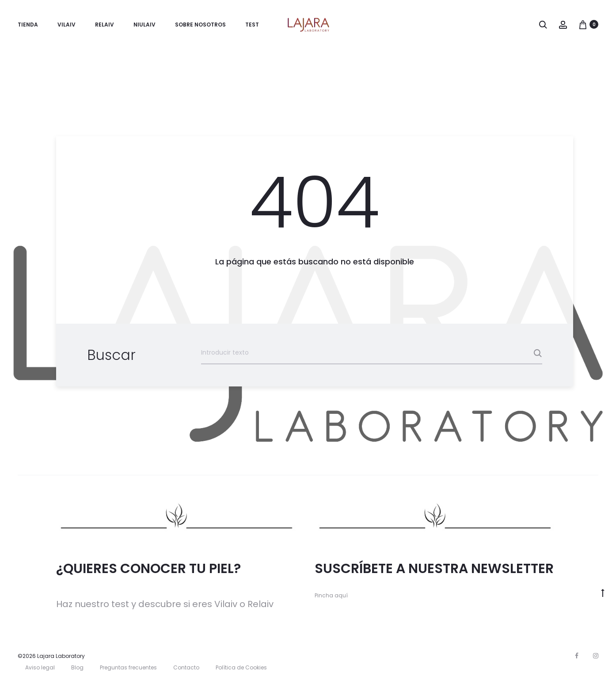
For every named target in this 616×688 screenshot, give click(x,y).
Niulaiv (144, 25)
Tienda (28, 25)
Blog (77, 668)
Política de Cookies (241, 668)
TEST (252, 25)
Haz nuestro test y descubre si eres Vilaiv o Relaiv (165, 605)
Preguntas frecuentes (128, 668)
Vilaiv (67, 25)
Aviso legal (40, 668)
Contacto (186, 668)
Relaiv (105, 25)
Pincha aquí (331, 596)
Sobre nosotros (200, 25)
